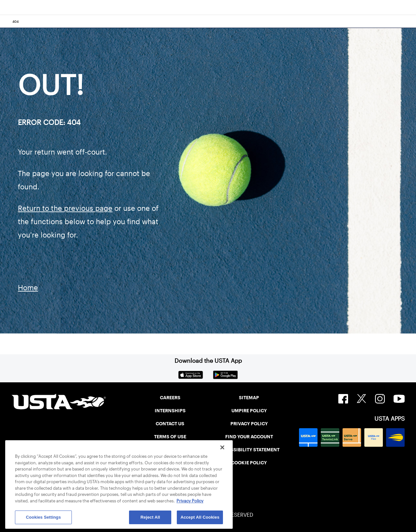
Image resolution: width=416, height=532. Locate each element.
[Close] (222, 447)
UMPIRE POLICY (249, 411)
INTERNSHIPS (170, 411)
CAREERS (170, 398)
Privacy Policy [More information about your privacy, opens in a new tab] (190, 501)
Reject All (150, 517)
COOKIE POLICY (249, 463)
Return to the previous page (65, 208)
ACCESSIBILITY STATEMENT (249, 450)
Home (28, 288)
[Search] (409, 21)
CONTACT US (170, 424)
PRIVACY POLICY (249, 424)
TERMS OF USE (170, 437)
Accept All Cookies (200, 517)
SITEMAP (249, 398)
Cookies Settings (44, 517)
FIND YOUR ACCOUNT (249, 437)
